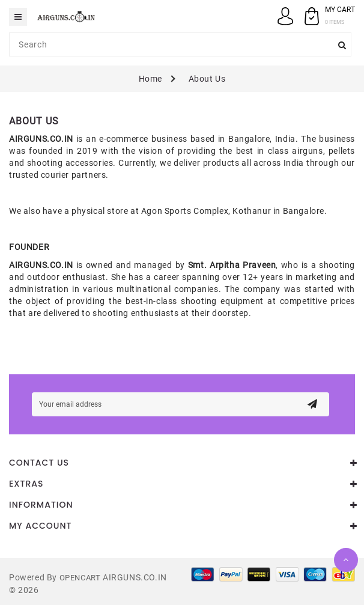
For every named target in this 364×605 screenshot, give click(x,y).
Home (150, 79)
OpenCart (80, 578)
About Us (207, 79)
